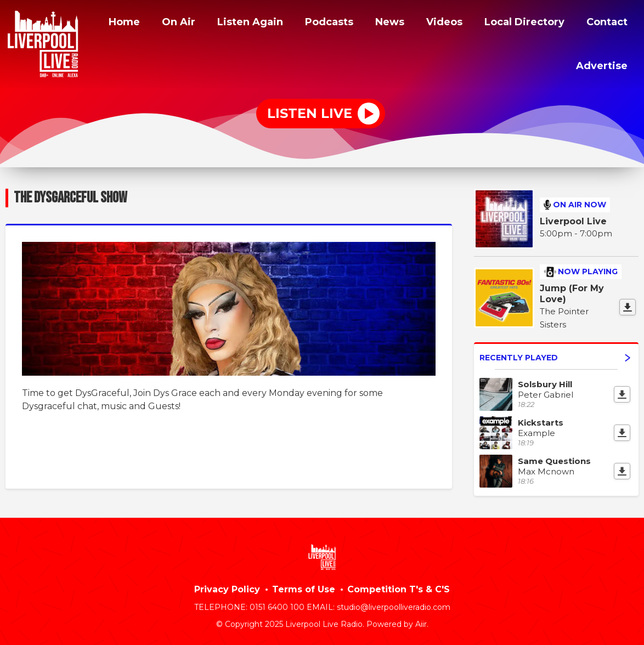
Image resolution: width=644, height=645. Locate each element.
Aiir (421, 623)
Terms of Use (304, 588)
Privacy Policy (227, 588)
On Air (219, 24)
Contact (530, 64)
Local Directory (583, 24)
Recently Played (555, 355)
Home (163, 24)
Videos (498, 24)
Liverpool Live (573, 220)
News (442, 24)
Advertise (601, 64)
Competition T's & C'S (399, 588)
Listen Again (295, 24)
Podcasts (379, 24)
